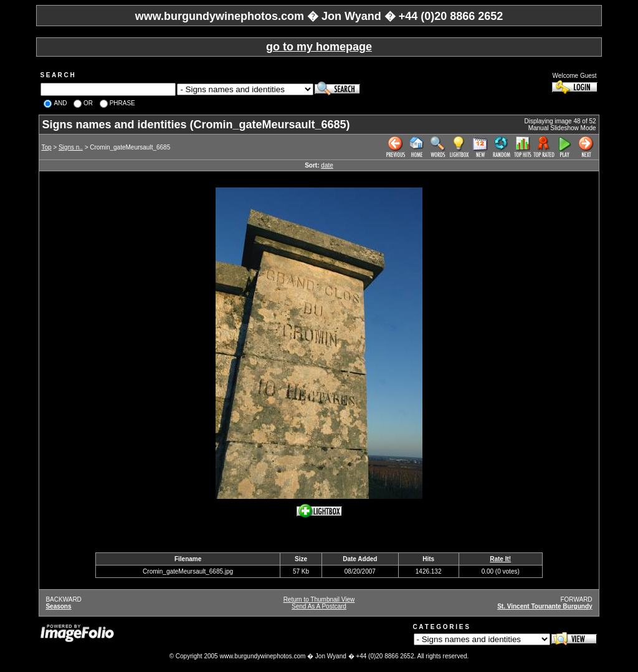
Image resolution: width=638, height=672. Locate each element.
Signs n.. (71, 147)
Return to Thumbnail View (319, 599)
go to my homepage (319, 47)
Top (46, 147)
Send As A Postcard (319, 606)
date (327, 165)
